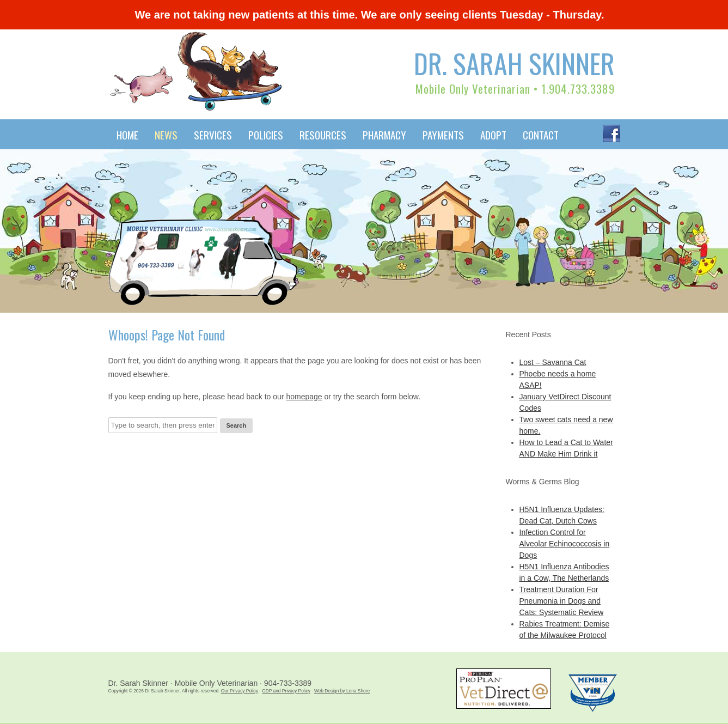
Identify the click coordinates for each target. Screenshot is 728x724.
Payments (443, 135)
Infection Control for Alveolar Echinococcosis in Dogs (565, 544)
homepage (304, 397)
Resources (323, 135)
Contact (541, 135)
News (166, 135)
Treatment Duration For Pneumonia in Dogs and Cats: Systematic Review (562, 601)
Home (127, 135)
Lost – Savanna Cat (553, 362)
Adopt (493, 135)
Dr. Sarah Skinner (514, 63)
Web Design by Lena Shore (342, 691)
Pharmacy (384, 135)
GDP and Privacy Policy (286, 691)
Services (213, 135)
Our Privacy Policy (240, 691)
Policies (266, 135)
